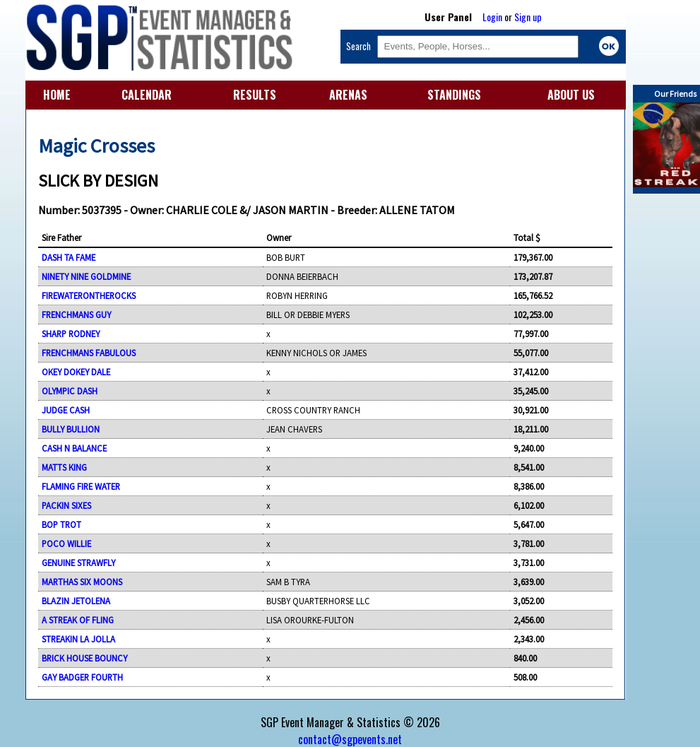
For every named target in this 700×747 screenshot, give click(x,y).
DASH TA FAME (69, 257)
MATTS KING (64, 467)
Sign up (528, 17)
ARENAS (348, 95)
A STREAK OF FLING (78, 620)
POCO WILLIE (66, 543)
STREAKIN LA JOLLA (78, 639)
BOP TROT (61, 524)
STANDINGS (454, 95)
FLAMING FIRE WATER (81, 486)
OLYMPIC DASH (70, 391)
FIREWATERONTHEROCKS (89, 295)
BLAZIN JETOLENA (76, 601)
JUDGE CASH (66, 410)
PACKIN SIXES (66, 505)
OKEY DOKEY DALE (76, 372)
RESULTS (255, 95)
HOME (57, 95)
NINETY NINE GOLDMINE (86, 276)
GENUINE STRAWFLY (78, 563)
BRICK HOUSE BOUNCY (84, 658)
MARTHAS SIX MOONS (82, 582)
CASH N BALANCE (74, 448)
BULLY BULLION (71, 429)
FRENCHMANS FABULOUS (89, 353)
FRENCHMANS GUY (76, 314)
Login (492, 17)
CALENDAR (147, 95)
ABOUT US (571, 95)
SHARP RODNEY (71, 334)
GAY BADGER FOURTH (82, 677)
